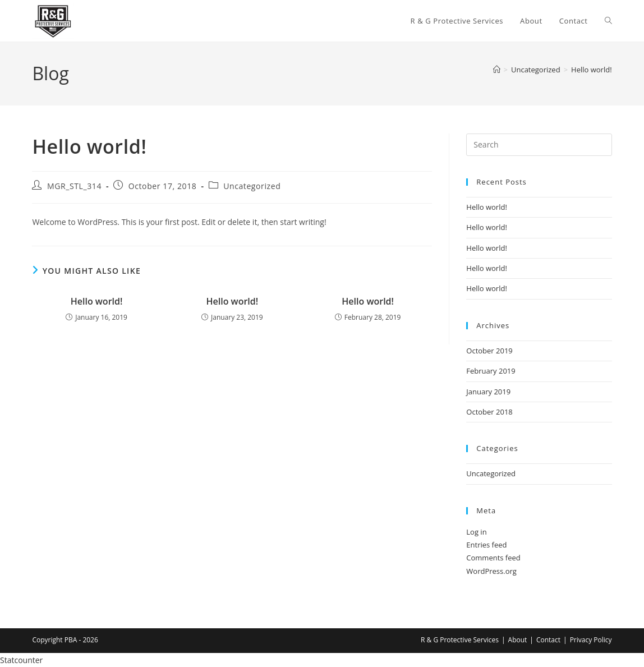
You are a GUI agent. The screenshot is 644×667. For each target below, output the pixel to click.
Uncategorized (252, 186)
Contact (548, 640)
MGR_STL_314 (74, 186)
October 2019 (489, 351)
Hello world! (592, 70)
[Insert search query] (539, 145)
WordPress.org (491, 571)
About (518, 640)
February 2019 (491, 371)
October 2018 (489, 412)
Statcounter (21, 660)
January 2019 (488, 392)
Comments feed (493, 558)
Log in (476, 532)
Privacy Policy (591, 640)
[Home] (497, 70)
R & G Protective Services (460, 640)
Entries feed (486, 545)
